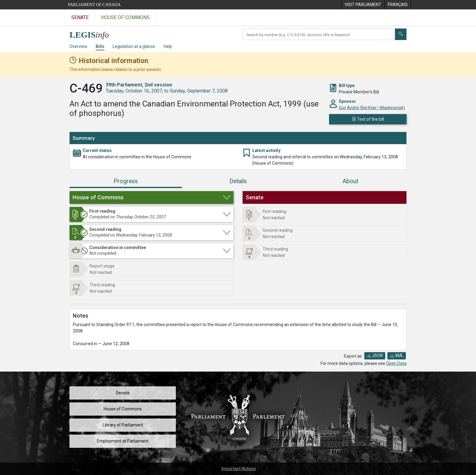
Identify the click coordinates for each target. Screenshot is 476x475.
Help (168, 46)
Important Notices (239, 469)
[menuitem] (363, 5)
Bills (100, 46)
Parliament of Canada (94, 5)
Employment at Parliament (123, 441)
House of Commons (123, 409)
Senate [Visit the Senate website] (80, 17)
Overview (78, 46)
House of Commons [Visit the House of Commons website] (125, 17)
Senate (123, 393)
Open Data (396, 363)
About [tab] (350, 181)
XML (397, 355)
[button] (151, 197)
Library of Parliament (123, 425)
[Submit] (401, 34)
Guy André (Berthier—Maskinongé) (372, 108)
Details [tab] (238, 181)
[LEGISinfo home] (93, 33)
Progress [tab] (126, 181)
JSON (375, 355)
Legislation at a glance (134, 46)
